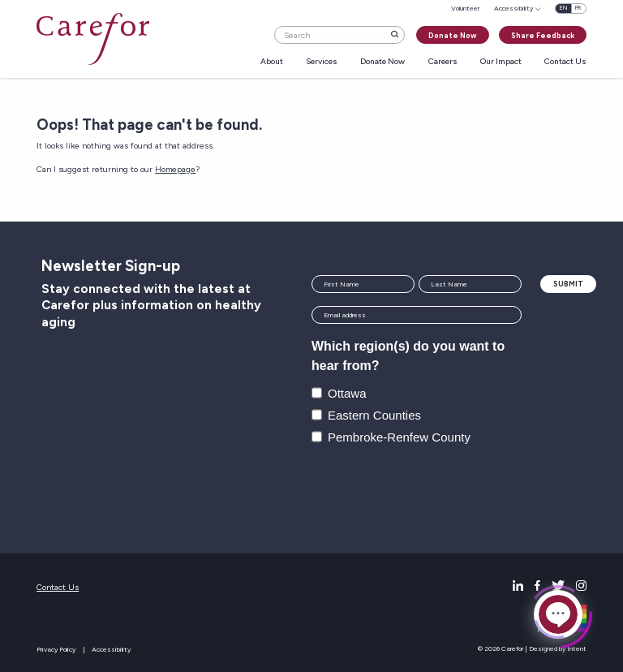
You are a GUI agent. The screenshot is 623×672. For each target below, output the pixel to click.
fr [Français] (578, 8)
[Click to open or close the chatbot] (558, 614)
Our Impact (501, 62)
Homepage (175, 169)
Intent (577, 648)
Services (322, 62)
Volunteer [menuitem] (465, 8)
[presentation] (435, 493)
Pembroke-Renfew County (399, 437)
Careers (443, 62)
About (272, 62)
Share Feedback (543, 35)
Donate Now (453, 35)
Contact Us (565, 62)
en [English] (563, 8)
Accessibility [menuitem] (513, 8)
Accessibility (111, 649)
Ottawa (347, 393)
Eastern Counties (374, 415)
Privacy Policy (56, 649)
